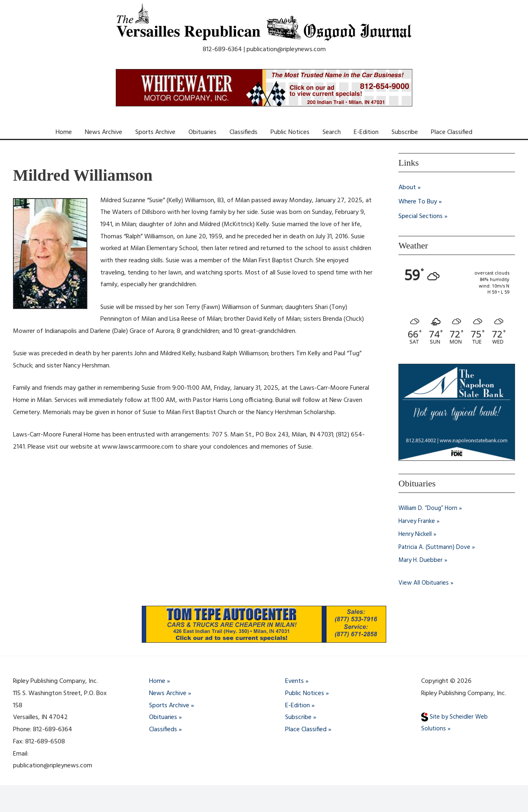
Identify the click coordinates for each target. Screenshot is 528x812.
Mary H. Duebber (421, 561)
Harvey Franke (418, 522)
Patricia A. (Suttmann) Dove (437, 548)
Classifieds (243, 132)
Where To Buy (418, 202)
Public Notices (290, 132)
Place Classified (452, 132)
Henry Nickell (416, 535)
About (407, 188)
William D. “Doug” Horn (429, 509)
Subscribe (405, 132)
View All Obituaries (424, 583)
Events (294, 682)
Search (332, 132)
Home (64, 132)
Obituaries (202, 132)
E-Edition (366, 132)
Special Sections (421, 217)
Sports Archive (155, 132)
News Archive (104, 132)
